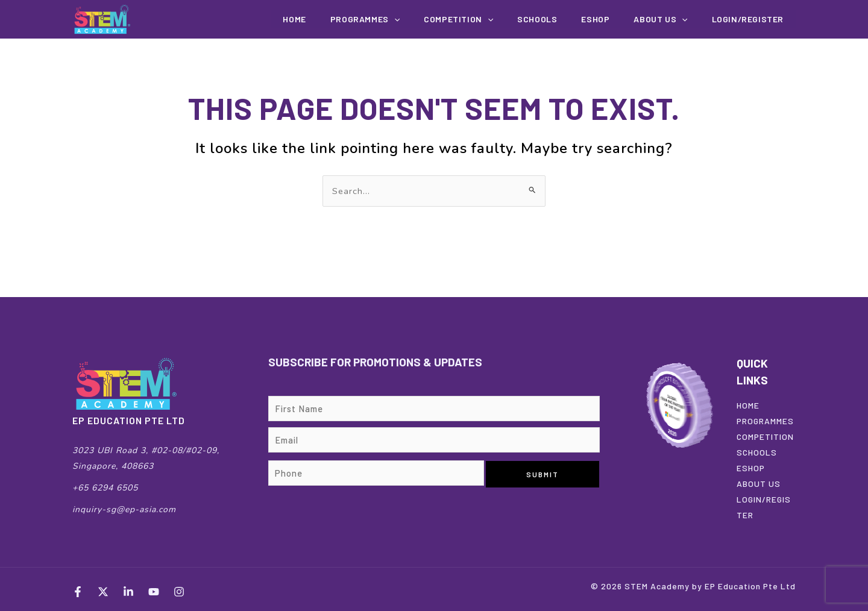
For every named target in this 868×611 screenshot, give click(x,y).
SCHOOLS (757, 452)
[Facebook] (78, 592)
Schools (567, 19)
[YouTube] (154, 592)
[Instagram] (179, 592)
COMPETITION (496, 19)
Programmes (411, 19)
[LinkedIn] (128, 592)
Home (349, 19)
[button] (441, 19)
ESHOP (751, 468)
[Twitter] (103, 592)
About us (673, 19)
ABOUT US (759, 484)
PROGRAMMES (765, 421)
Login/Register (752, 19)
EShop (616, 19)
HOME (748, 405)
